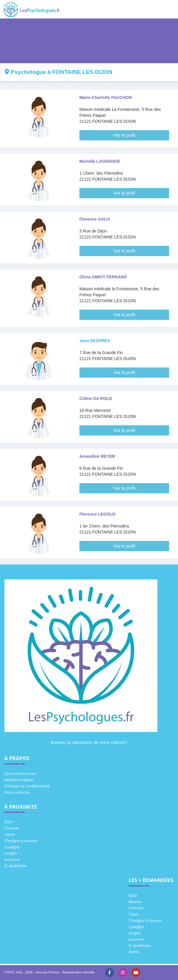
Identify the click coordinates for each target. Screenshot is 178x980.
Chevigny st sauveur (21, 841)
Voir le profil (124, 135)
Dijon (9, 822)
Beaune (135, 902)
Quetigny (12, 847)
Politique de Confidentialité (27, 786)
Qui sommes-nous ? (21, 774)
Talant (10, 834)
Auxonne (12, 859)
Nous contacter (17, 792)
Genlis (134, 952)
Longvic (11, 853)
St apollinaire (15, 866)
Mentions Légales (19, 780)
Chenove (12, 828)
